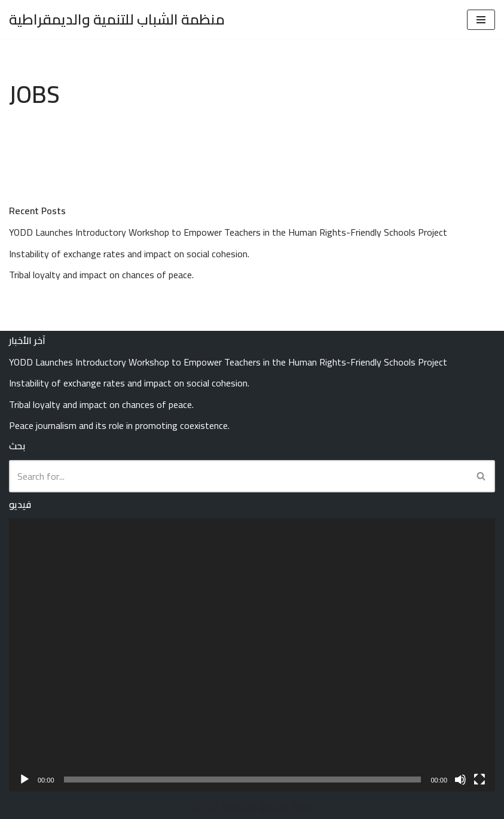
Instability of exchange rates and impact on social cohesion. (129, 254)
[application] (252, 655)
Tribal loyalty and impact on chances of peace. (101, 275)
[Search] (239, 476)
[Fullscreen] (479, 780)
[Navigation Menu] (481, 20)
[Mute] (460, 780)
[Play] (25, 780)
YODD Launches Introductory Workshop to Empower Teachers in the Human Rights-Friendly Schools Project (228, 232)
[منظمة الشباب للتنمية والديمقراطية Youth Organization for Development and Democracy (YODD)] (117, 20)
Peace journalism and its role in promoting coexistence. (119, 425)
